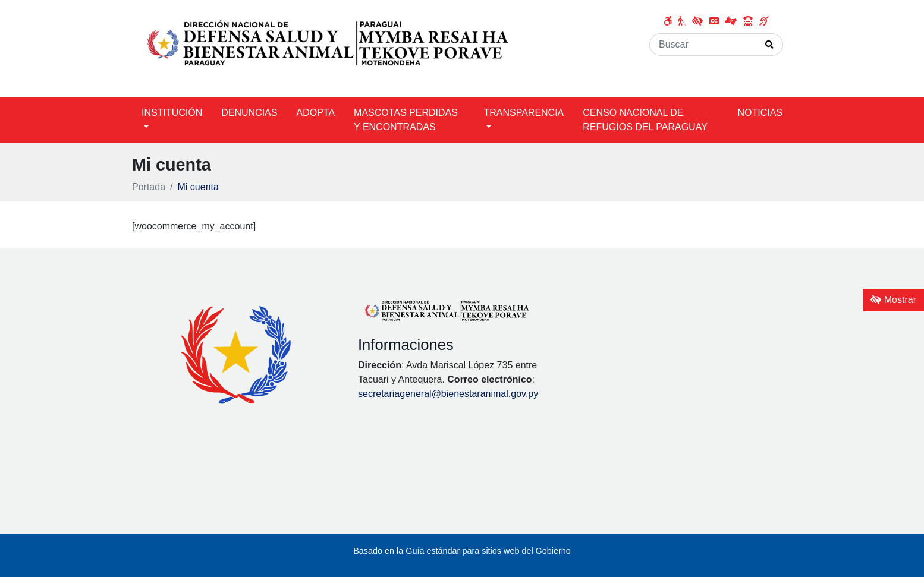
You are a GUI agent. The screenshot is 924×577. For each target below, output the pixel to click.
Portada (149, 187)
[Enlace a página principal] (328, 48)
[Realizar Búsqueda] (770, 45)
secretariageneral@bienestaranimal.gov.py (448, 394)
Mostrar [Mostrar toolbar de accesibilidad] (893, 300)
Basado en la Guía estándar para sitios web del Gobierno (462, 551)
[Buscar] (703, 45)
